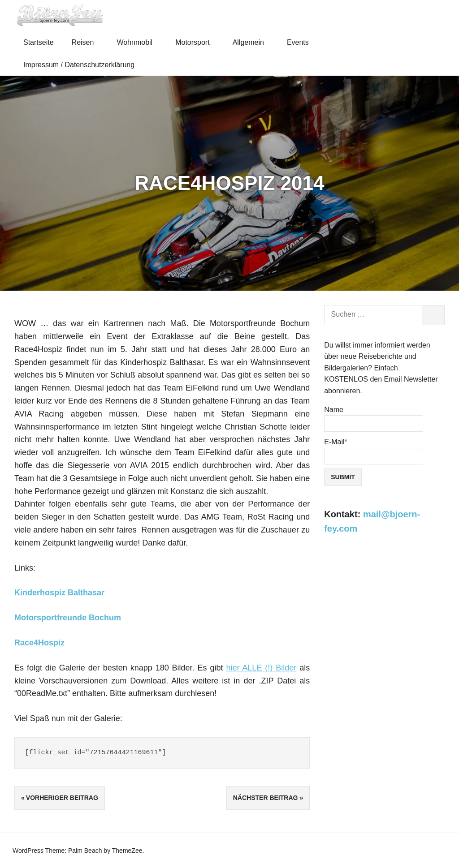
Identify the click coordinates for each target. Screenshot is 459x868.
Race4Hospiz (39, 643)
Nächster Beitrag (266, 798)
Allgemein (252, 42)
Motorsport (196, 42)
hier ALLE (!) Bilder (261, 668)
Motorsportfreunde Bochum (68, 618)
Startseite (39, 42)
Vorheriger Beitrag (62, 798)
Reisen (87, 42)
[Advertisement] (384, 613)
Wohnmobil (138, 42)
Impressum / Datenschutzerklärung (79, 65)
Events (302, 42)
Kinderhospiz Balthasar (59, 593)
